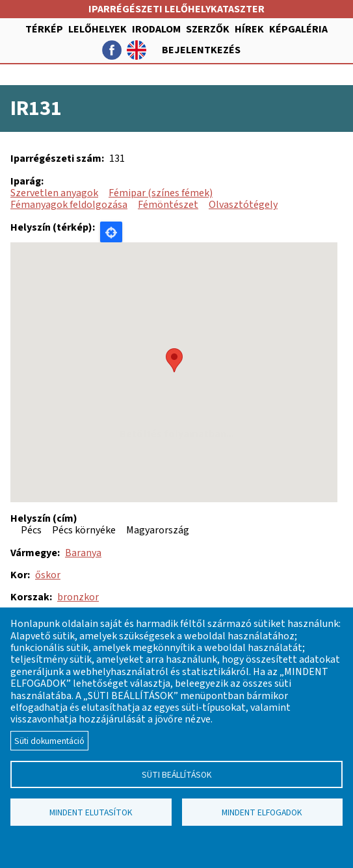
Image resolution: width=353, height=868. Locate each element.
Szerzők (208, 29)
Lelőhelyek (98, 29)
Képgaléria (298, 29)
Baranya (83, 553)
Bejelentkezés (201, 50)
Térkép (44, 29)
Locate (111, 232)
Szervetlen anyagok (54, 193)
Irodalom (156, 29)
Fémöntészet (168, 205)
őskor (48, 575)
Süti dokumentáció (49, 741)
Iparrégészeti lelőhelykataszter (176, 9)
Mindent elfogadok (262, 812)
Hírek (249, 29)
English (137, 50)
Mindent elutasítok (91, 812)
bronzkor (78, 597)
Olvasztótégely (243, 205)
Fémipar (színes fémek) (161, 193)
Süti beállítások (177, 775)
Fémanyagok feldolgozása (69, 205)
